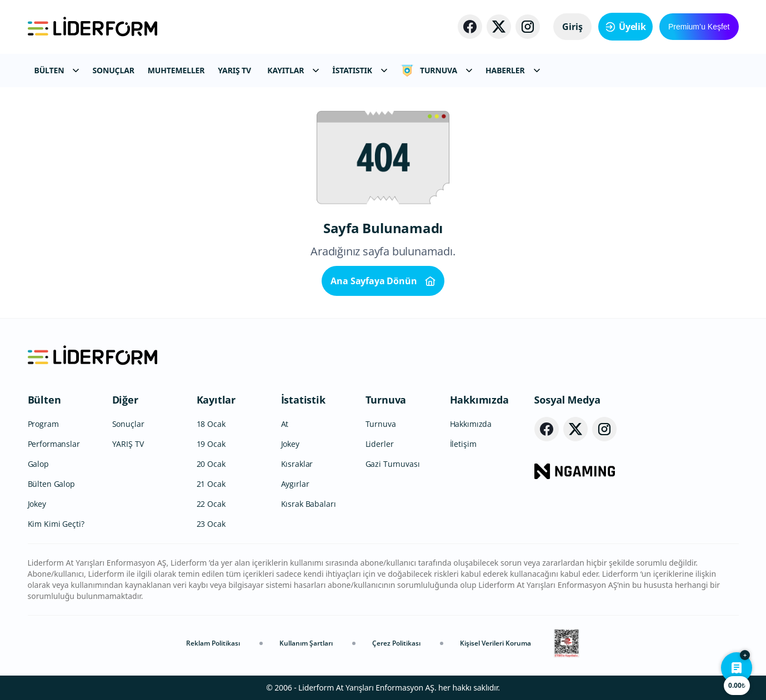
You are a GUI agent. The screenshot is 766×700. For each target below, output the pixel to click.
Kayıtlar (216, 400)
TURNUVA (436, 70)
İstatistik (303, 400)
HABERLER (512, 70)
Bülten (44, 400)
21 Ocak (211, 484)
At (285, 424)
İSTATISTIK (360, 70)
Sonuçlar (128, 424)
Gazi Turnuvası (393, 464)
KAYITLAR (293, 70)
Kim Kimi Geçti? (56, 524)
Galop (38, 464)
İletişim (463, 444)
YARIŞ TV (234, 70)
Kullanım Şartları (306, 643)
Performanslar (54, 444)
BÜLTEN (57, 70)
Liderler (380, 444)
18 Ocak (211, 424)
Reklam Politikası (213, 643)
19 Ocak (211, 444)
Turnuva (386, 400)
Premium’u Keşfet (699, 27)
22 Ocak (211, 504)
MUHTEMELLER (176, 70)
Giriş (572, 27)
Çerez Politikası (396, 643)
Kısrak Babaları (309, 504)
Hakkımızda (479, 400)
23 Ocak (211, 524)
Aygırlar (295, 484)
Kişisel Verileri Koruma (495, 643)
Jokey (37, 504)
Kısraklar (297, 464)
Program (43, 424)
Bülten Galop (51, 484)
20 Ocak (211, 464)
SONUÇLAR (113, 70)
